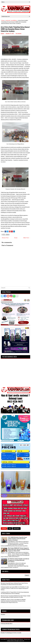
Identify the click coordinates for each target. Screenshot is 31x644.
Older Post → (27, 238)
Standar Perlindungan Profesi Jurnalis (11, 633)
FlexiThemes (8, 643)
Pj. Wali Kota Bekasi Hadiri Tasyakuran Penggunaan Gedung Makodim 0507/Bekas (18, 560)
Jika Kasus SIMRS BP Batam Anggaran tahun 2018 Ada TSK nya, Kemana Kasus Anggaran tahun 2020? (19, 549)
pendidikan (14, 20)
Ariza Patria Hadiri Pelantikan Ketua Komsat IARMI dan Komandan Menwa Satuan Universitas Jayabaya (15, 29)
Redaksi (3, 614)
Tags (10, 528)
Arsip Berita (17, 528)
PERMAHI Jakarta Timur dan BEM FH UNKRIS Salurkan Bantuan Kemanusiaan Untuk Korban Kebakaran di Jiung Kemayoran (13, 601)
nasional (8, 20)
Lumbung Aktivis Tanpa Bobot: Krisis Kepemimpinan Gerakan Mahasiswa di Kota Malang (15, 593)
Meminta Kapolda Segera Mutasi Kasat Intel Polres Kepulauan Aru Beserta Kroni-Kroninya (14, 584)
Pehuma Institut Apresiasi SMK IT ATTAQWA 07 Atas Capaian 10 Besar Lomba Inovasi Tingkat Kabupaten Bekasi (15, 588)
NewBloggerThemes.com (25, 643)
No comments (19, 34)
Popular (4, 528)
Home (3, 20)
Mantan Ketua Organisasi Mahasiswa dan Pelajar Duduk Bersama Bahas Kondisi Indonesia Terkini (15, 597)
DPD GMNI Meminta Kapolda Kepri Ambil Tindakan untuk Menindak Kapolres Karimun (17, 539)
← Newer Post (5, 238)
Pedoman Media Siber (7, 624)
